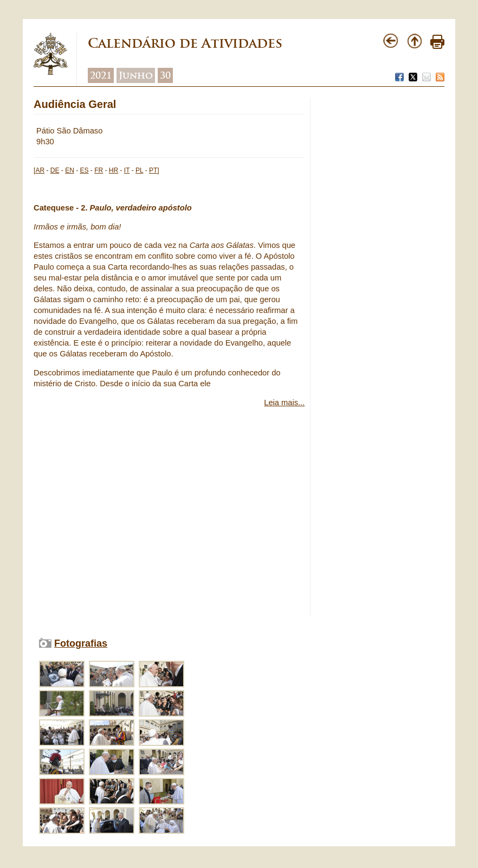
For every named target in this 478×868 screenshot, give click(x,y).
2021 (101, 75)
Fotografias (81, 643)
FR (99, 170)
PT (153, 170)
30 (165, 75)
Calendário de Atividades (185, 43)
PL (139, 170)
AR (40, 170)
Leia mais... (284, 403)
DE (55, 170)
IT (127, 170)
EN (70, 170)
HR (114, 170)
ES (84, 170)
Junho (136, 75)
